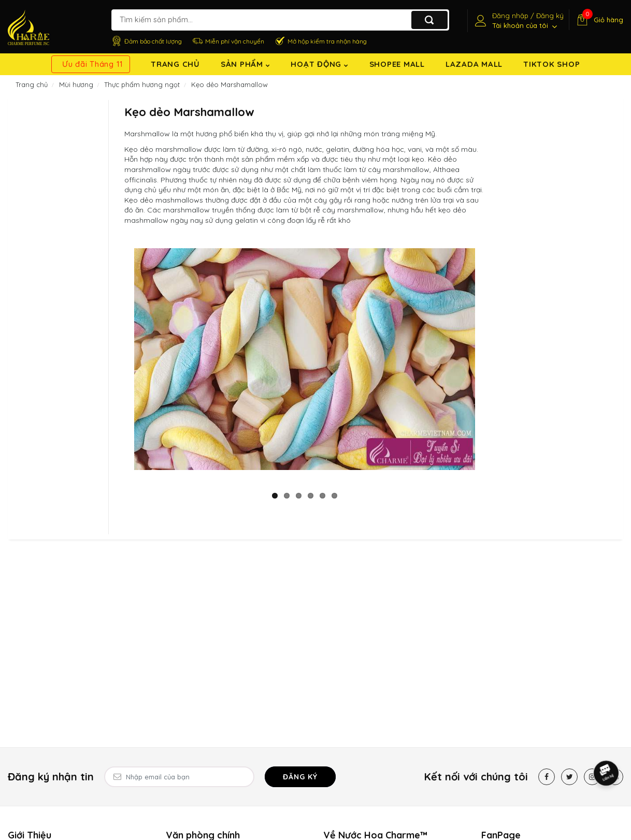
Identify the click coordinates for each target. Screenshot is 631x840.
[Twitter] (569, 777)
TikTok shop (551, 64)
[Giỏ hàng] (599, 20)
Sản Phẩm (246, 64)
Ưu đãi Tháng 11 (93, 64)
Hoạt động (319, 64)
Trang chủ (175, 64)
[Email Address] (179, 777)
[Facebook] (547, 777)
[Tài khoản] (518, 21)
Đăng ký (300, 777)
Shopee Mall (397, 64)
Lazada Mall (474, 64)
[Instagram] (592, 777)
